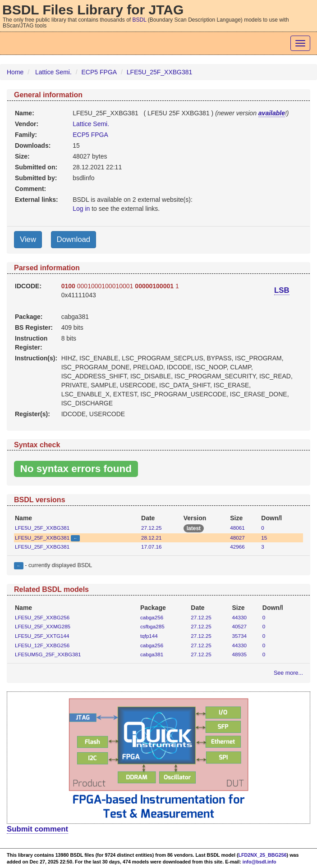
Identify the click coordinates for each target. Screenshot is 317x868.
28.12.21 (151, 538)
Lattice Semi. (53, 72)
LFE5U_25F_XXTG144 (42, 636)
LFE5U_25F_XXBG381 (160, 72)
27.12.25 (151, 528)
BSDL (140, 20)
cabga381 (152, 654)
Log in (81, 209)
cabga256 (152, 617)
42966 (237, 547)
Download (74, 239)
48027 (237, 538)
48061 (237, 528)
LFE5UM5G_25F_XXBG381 (48, 654)
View (28, 239)
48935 (239, 654)
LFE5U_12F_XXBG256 (42, 645)
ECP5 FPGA (99, 72)
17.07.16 (151, 547)
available (272, 113)
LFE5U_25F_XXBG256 (42, 617)
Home (15, 72)
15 (264, 538)
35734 (239, 636)
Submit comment (37, 829)
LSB (282, 290)
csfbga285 (152, 626)
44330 (239, 617)
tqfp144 (149, 636)
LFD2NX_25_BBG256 (263, 855)
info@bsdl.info (260, 862)
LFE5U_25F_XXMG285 (43, 626)
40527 (239, 626)
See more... (288, 673)
